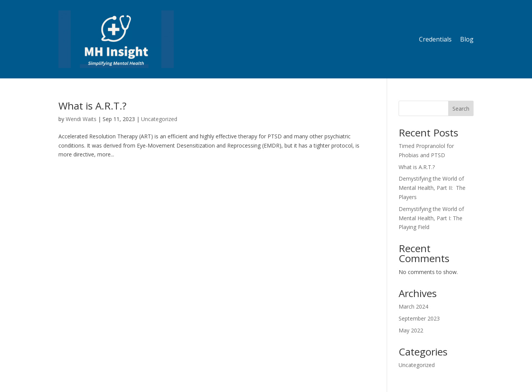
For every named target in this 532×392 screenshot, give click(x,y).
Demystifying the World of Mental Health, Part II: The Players (432, 188)
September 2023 (419, 318)
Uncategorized (159, 119)
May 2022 (411, 330)
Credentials (435, 39)
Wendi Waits (81, 119)
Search (461, 109)
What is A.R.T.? (92, 106)
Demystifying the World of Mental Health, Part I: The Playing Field (431, 218)
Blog (467, 39)
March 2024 (413, 306)
